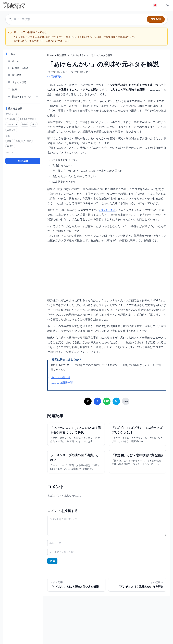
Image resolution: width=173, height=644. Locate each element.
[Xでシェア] (88, 401)
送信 (52, 561)
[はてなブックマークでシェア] (116, 401)
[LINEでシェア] (107, 401)
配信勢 (10, 146)
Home (51, 55)
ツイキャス (12, 124)
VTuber (27, 141)
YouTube (11, 119)
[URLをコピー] (126, 401)
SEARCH (156, 19)
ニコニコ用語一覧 (62, 383)
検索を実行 (23, 161)
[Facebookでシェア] (97, 401)
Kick (34, 124)
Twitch (25, 124)
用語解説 (62, 55)
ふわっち (11, 130)
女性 (9, 141)
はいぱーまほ (107, 210)
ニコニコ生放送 (27, 119)
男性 (18, 141)
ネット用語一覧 (61, 377)
